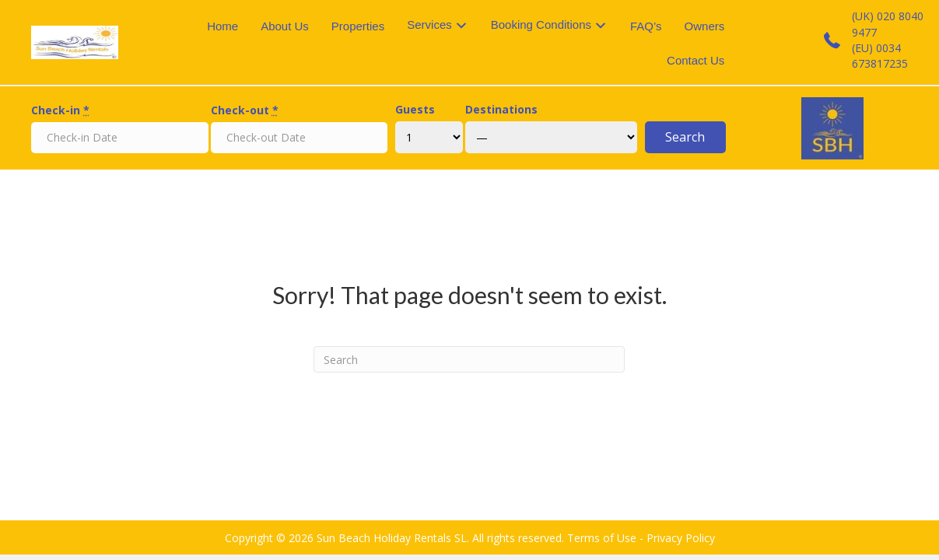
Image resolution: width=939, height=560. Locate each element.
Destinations (501, 109)
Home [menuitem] (222, 26)
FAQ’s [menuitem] (646, 26)
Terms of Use (602, 538)
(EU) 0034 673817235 (880, 56)
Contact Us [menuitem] (695, 60)
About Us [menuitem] (285, 26)
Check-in (60, 110)
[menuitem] (438, 26)
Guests (415, 109)
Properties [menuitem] (358, 26)
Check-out (245, 110)
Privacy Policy (681, 538)
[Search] (469, 359)
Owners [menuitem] (705, 26)
